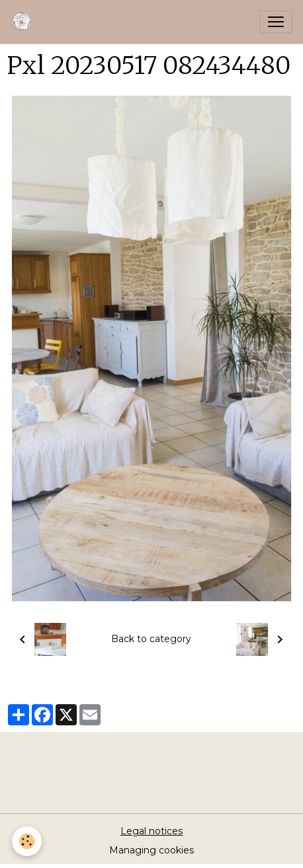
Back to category (151, 639)
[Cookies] (27, 841)
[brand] (24, 22)
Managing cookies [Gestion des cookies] (151, 850)
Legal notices (151, 831)
